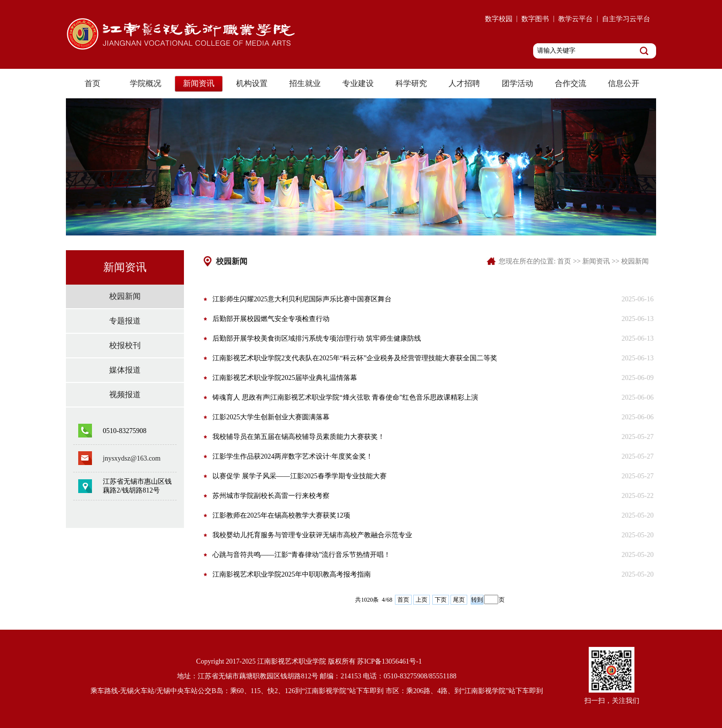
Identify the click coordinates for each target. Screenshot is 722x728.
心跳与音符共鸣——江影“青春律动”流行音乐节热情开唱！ (301, 555)
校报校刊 (125, 345)
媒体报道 (125, 370)
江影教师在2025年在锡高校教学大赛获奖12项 (281, 515)
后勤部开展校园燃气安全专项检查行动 (271, 319)
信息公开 (624, 83)
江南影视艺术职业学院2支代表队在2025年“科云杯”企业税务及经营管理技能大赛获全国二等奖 (355, 358)
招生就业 (305, 83)
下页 (441, 600)
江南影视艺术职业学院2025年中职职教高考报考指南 (292, 574)
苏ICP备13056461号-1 (389, 661)
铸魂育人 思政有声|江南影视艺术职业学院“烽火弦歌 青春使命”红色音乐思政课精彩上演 (345, 397)
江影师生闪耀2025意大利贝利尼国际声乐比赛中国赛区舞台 (302, 299)
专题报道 (125, 321)
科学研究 (411, 83)
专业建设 (358, 83)
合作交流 (571, 83)
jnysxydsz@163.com (132, 458)
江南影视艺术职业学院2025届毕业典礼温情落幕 (285, 378)
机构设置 (252, 83)
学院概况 (146, 83)
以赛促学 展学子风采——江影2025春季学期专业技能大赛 (300, 476)
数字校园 (499, 19)
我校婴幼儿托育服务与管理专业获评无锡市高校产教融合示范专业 (312, 535)
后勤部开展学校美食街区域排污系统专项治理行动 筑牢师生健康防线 (317, 338)
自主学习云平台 (626, 19)
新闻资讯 (199, 83)
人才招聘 (464, 83)
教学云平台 (575, 19)
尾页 (459, 600)
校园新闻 (125, 296)
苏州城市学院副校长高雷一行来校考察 (271, 496)
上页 (421, 600)
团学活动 (517, 83)
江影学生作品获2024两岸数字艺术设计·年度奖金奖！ (293, 456)
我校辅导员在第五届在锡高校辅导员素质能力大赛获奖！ (299, 437)
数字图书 (535, 19)
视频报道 (125, 394)
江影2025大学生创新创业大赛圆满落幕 (271, 417)
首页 (92, 83)
